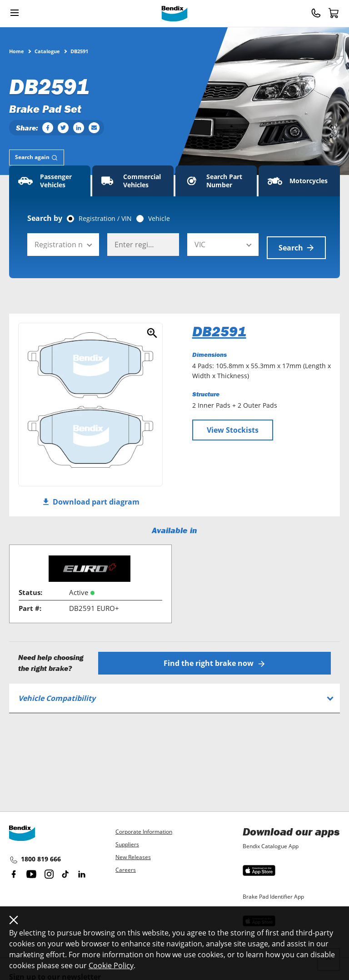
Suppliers (127, 844)
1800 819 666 (35, 860)
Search (296, 245)
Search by (45, 218)
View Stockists (233, 427)
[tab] (37, 157)
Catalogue (47, 51)
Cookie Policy (111, 965)
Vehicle (159, 219)
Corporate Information (144, 832)
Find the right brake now (216, 659)
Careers (126, 870)
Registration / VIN (105, 219)
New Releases (133, 857)
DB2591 (219, 328)
